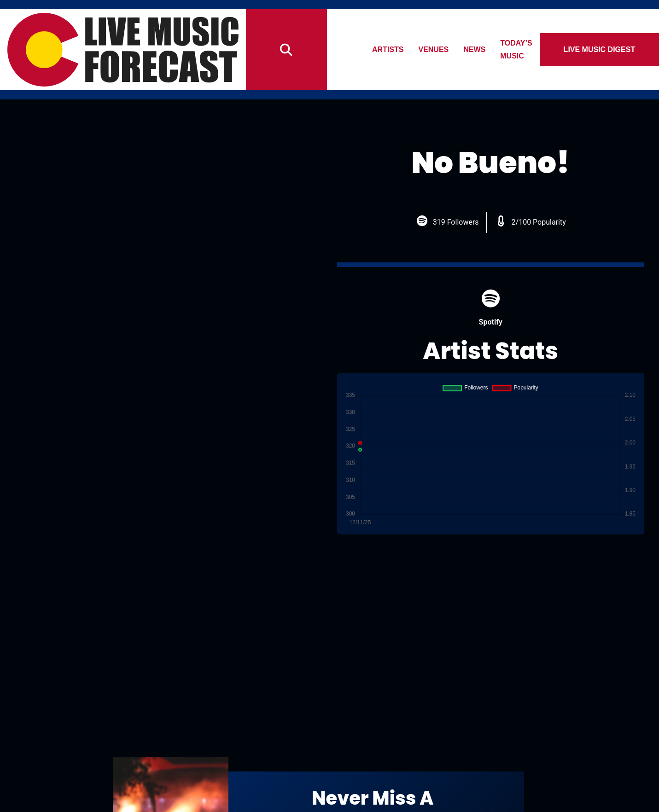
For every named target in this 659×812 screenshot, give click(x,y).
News (480, 49)
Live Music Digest (603, 49)
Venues (439, 49)
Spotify (491, 308)
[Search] (286, 50)
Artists (393, 49)
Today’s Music (534, 49)
